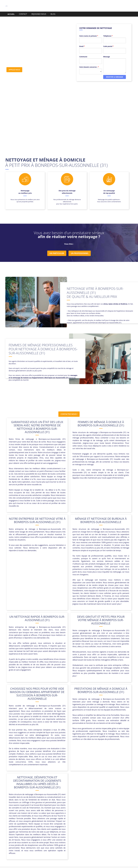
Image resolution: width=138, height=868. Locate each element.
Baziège (43, 812)
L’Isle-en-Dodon (37, 818)
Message (107, 53)
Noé (64, 820)
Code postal (108, 43)
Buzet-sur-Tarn (93, 812)
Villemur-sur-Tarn (84, 823)
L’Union (49, 818)
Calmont (104, 812)
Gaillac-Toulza (102, 815)
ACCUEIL (11, 14)
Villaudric (72, 823)
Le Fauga (96, 818)
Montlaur (37, 820)
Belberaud (62, 812)
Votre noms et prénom (89, 32)
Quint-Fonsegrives (88, 820)
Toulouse (55, 823)
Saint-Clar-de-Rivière (41, 823)
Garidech (25, 818)
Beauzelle (52, 812)
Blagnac (81, 812)
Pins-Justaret (73, 820)
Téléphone (108, 32)
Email (82, 43)
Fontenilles (81, 815)
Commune (83, 53)
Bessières (72, 812)
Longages (106, 818)
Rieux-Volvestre (104, 820)
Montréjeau (47, 820)
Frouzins (91, 815)
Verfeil (63, 823)
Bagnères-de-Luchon (29, 812)
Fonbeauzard (69, 815)
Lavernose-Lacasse (83, 818)
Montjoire (27, 820)
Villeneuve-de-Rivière (102, 823)
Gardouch (114, 815)
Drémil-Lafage (56, 815)
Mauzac (115, 818)
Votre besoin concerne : (89, 63)
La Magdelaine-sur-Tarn (63, 818)
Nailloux (57, 820)
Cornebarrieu (43, 815)
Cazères (32, 815)
